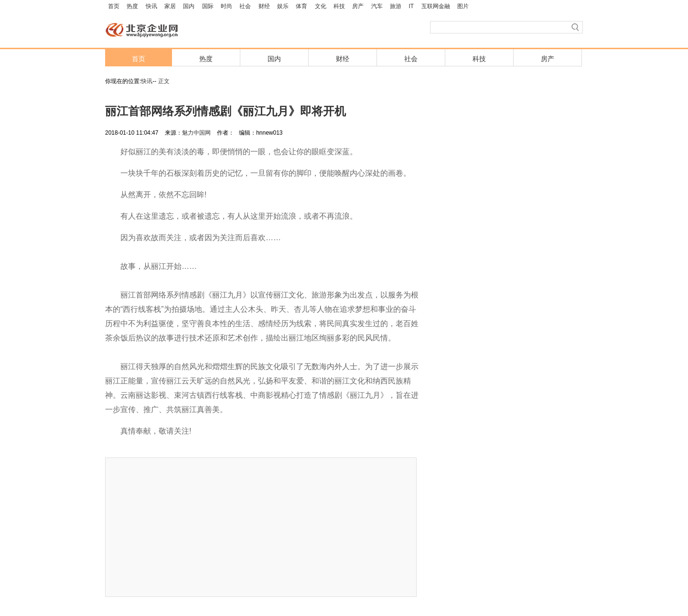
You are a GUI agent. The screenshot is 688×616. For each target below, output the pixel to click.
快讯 (151, 6)
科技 (339, 6)
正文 (164, 81)
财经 (264, 6)
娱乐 (283, 6)
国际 (208, 6)
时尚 (226, 6)
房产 (358, 6)
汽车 (377, 6)
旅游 (396, 6)
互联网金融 (436, 6)
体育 (301, 6)
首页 (114, 6)
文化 (321, 6)
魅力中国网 (196, 133)
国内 (189, 6)
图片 (463, 6)
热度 (132, 6)
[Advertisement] (261, 527)
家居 (170, 6)
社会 (245, 6)
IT (412, 6)
